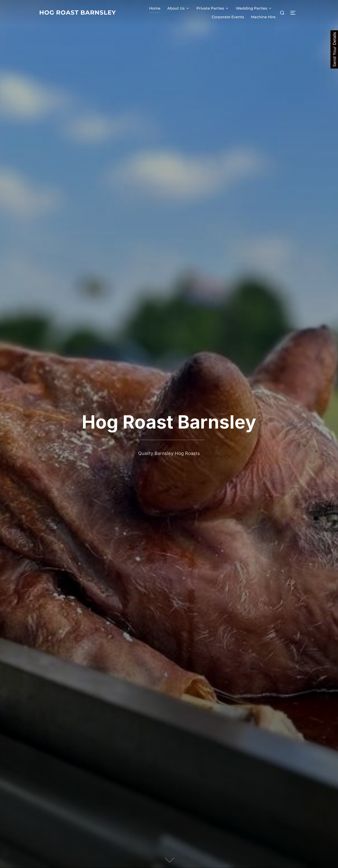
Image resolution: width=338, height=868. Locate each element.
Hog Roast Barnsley (78, 13)
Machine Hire (263, 17)
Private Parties (213, 8)
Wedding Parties (254, 8)
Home (155, 8)
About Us (178, 8)
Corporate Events (228, 17)
